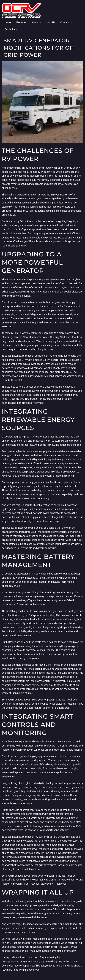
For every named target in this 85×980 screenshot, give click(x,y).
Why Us (51, 22)
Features (21, 22)
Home (8, 22)
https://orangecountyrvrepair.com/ (21, 962)
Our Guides (11, 29)
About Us (36, 22)
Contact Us (66, 22)
